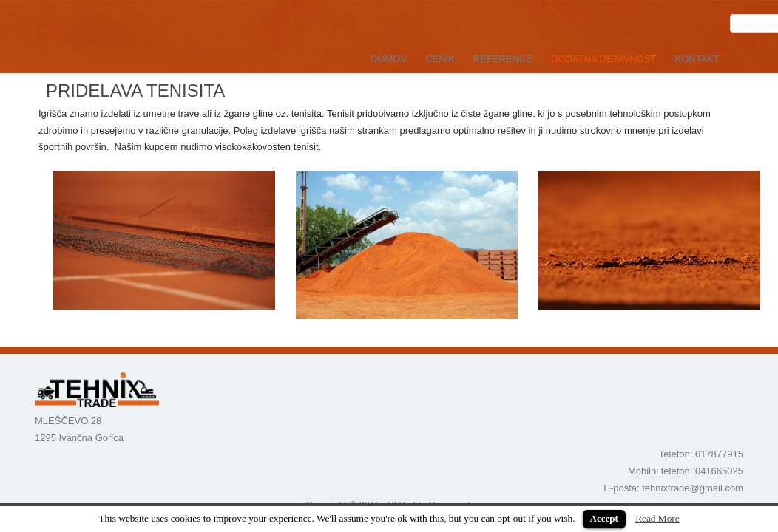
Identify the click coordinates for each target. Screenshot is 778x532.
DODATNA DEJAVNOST (604, 59)
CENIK (440, 59)
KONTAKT (697, 59)
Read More (657, 518)
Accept (604, 518)
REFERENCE (503, 59)
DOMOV (389, 59)
